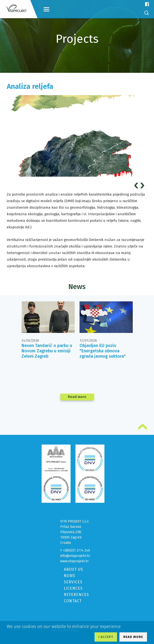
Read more (77, 397)
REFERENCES (76, 595)
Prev (137, 186)
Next (143, 186)
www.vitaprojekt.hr (74, 561)
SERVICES (73, 582)
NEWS (70, 576)
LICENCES (73, 588)
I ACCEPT (106, 637)
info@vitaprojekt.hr (75, 556)
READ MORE (133, 637)
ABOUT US (73, 569)
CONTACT (73, 601)
